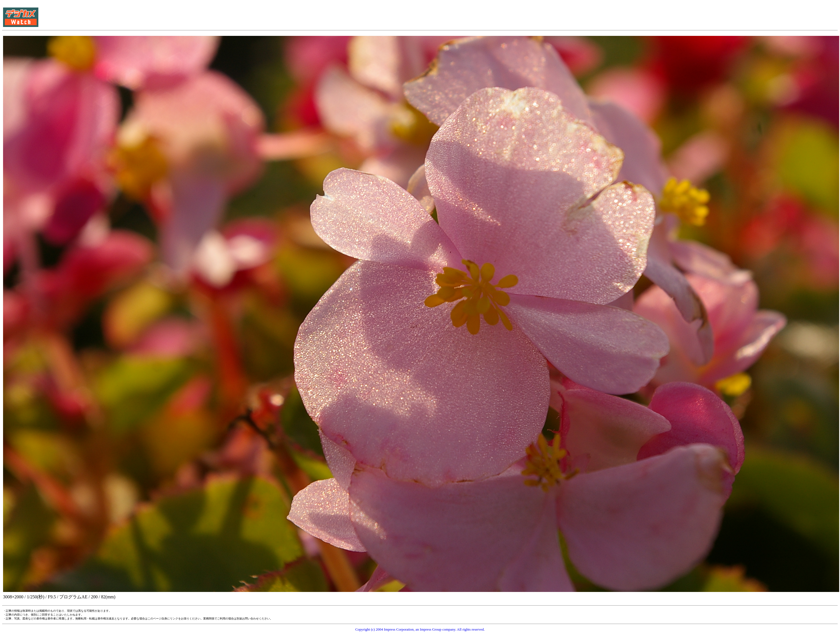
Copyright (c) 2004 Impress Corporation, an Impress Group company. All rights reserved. (420, 629)
